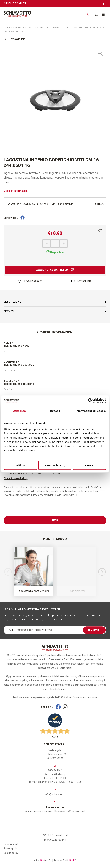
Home (7, 27)
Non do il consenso (47, 473)
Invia (55, 520)
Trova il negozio (30, 281)
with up (42, 860)
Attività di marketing (16, 478)
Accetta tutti (89, 465)
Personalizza (55, 465)
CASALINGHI (42, 27)
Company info (11, 844)
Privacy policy (11, 848)
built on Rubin (65, 860)
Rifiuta (21, 465)
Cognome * (55, 363)
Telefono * (55, 383)
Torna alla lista (15, 39)
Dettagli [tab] (55, 411)
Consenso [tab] (19, 411)
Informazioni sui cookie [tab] (91, 411)
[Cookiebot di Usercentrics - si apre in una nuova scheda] (90, 401)
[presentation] (31, 509)
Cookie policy (11, 853)
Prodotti (18, 27)
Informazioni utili (15, 4)
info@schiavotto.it (55, 794)
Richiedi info (82, 281)
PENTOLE (57, 27)
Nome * (55, 344)
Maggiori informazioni (16, 191)
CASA (28, 27)
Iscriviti (94, 630)
